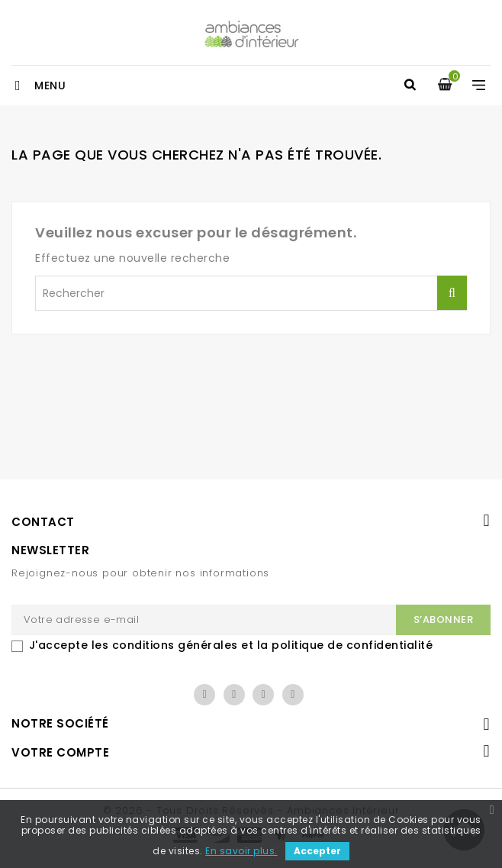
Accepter (317, 851)
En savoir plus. (241, 851)
